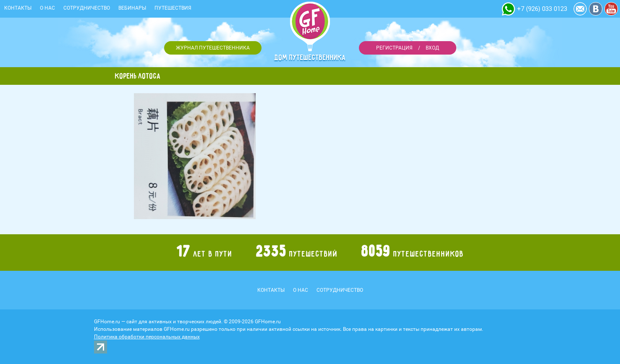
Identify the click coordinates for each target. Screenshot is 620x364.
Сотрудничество (87, 8)
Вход (432, 48)
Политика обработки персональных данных (147, 337)
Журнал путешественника (213, 48)
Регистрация (394, 48)
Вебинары (132, 8)
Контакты (18, 8)
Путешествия (173, 8)
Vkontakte (596, 9)
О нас (47, 8)
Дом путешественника (310, 58)
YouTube (611, 9)
